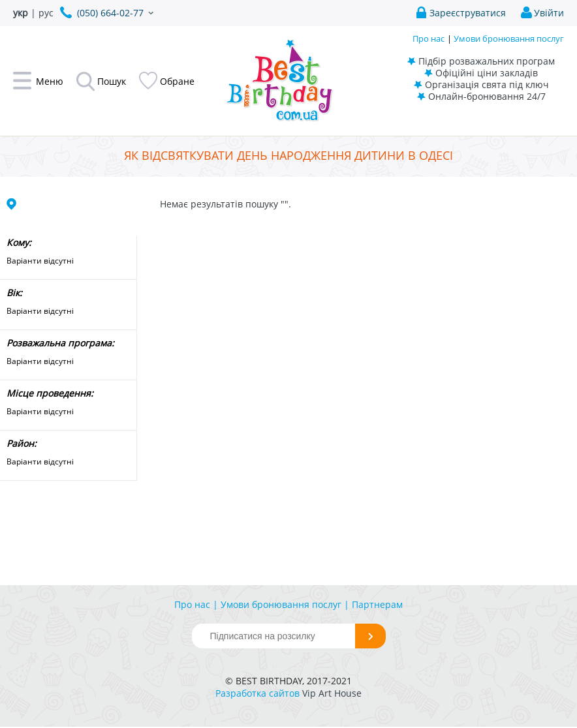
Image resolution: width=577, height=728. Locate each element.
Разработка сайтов (257, 693)
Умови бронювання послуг (509, 38)
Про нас (429, 38)
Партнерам (377, 604)
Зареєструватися (468, 13)
